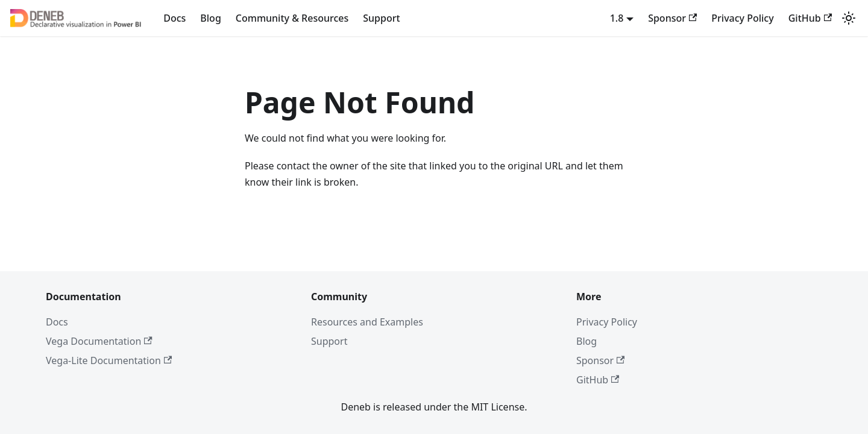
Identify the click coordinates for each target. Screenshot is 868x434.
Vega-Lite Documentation (109, 360)
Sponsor (672, 18)
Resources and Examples (367, 322)
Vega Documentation (99, 341)
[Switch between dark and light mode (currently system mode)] (849, 18)
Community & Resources (292, 18)
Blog (210, 18)
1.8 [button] (617, 18)
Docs (175, 18)
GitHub (810, 18)
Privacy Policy (742, 18)
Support (381, 18)
